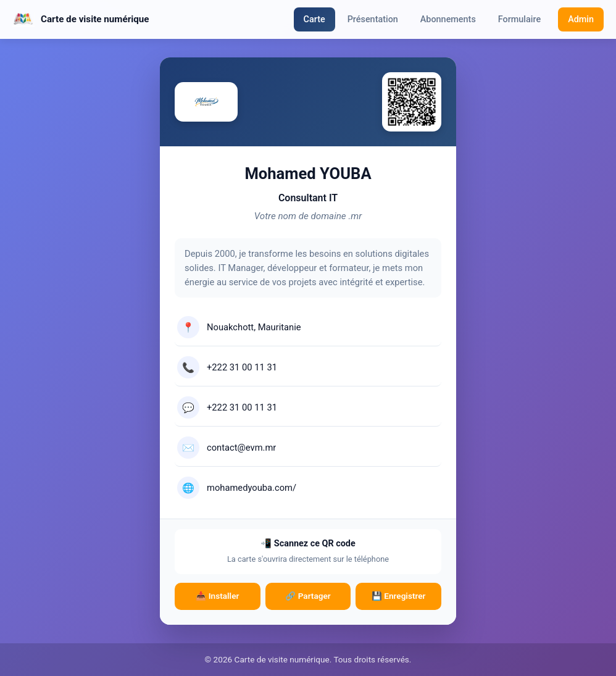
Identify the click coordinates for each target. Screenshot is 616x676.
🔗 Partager (308, 596)
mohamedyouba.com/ (252, 488)
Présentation (373, 19)
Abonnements (448, 19)
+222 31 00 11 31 (242, 367)
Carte (314, 19)
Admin (581, 19)
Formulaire (519, 19)
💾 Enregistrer (399, 596)
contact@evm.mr (241, 448)
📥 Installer (217, 596)
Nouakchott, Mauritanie (254, 327)
